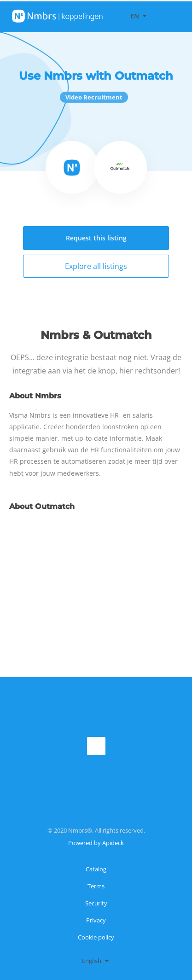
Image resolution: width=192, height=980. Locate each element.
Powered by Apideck (96, 843)
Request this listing (96, 238)
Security (96, 903)
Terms (96, 886)
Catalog (96, 869)
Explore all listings (96, 266)
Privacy (96, 920)
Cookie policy (96, 937)
